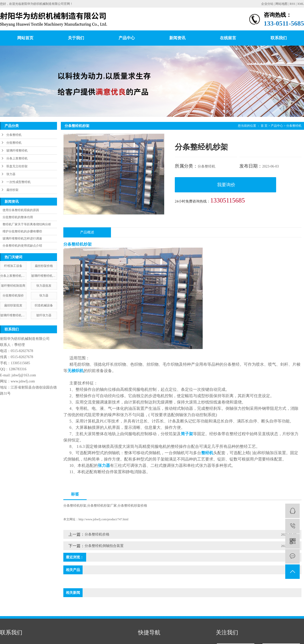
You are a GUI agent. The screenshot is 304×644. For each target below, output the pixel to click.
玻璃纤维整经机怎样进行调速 (22, 238)
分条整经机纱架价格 (132, 505)
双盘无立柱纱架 (17, 166)
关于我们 (76, 38)
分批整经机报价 (13, 296)
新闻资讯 (177, 38)
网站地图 (281, 4)
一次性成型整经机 (18, 182)
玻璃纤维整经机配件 (13, 315)
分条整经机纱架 (75, 505)
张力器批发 (44, 286)
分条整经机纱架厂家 (102, 505)
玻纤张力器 (44, 315)
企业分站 (267, 4)
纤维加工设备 (13, 266)
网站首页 (25, 38)
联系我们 (279, 38)
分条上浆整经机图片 (13, 276)
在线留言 (228, 38)
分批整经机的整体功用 (18, 217)
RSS (292, 4)
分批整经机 (14, 143)
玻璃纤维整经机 (17, 151)
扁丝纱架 (12, 190)
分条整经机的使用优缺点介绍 (22, 246)
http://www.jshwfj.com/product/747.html (103, 519)
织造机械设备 (44, 305)
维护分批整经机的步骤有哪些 (22, 231)
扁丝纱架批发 (13, 305)
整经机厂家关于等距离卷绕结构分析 (27, 224)
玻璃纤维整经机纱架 (44, 276)
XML (301, 4)
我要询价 (226, 185)
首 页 (264, 126)
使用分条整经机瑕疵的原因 (21, 210)
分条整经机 (14, 135)
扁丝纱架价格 (44, 266)
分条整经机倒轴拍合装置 (104, 546)
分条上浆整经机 (17, 158)
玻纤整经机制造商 (13, 286)
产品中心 (127, 38)
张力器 (11, 174)
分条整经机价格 (97, 534)
